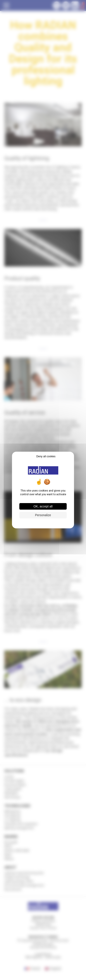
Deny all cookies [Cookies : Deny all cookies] (46, 456)
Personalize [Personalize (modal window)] (43, 515)
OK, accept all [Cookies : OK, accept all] (43, 506)
